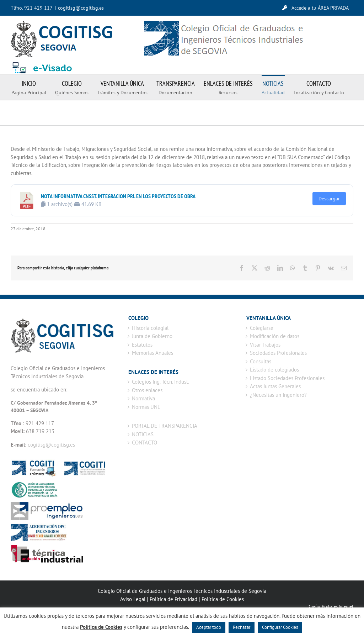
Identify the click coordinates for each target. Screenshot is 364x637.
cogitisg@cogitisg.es (81, 8)
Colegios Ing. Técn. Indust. (160, 382)
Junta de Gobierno (152, 336)
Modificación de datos (275, 336)
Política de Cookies (223, 599)
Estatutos (142, 345)
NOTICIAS (143, 434)
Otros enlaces (147, 390)
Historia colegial (150, 328)
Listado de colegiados (274, 370)
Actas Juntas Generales (275, 386)
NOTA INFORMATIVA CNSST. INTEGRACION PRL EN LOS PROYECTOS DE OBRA (118, 196)
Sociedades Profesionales (278, 353)
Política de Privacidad (173, 599)
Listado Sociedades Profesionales (287, 378)
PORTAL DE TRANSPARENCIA (165, 426)
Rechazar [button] (242, 627)
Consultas (261, 361)
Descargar (329, 199)
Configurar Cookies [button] (280, 627)
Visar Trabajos (265, 345)
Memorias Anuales (152, 353)
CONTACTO (144, 443)
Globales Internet (338, 606)
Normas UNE (146, 407)
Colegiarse (262, 328)
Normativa (143, 398)
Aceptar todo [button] (209, 627)
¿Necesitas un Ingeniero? (278, 395)
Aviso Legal (133, 599)
